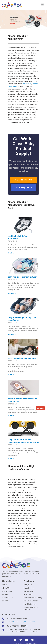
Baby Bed (28, 585)
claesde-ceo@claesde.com (24, 622)
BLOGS (5, 594)
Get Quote (40, 408)
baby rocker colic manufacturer (22, 277)
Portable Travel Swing (33, 598)
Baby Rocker (27, 84)
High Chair (28, 594)
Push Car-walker (31, 601)
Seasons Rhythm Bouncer (31, 608)
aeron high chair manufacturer (22, 358)
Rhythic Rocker (30, 604)
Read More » (12, 253)
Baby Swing (28, 591)
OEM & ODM (7, 591)
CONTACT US (8, 598)
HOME (5, 585)
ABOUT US (6, 588)
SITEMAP (6, 601)
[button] (43, 5)
